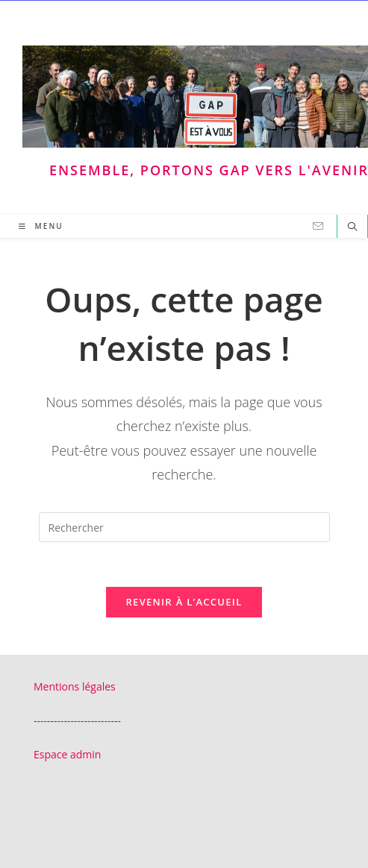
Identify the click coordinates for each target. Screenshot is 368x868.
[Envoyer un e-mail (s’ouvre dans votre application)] (318, 226)
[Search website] (352, 227)
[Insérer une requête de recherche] (184, 527)
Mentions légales (75, 686)
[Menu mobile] (41, 226)
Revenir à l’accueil (184, 602)
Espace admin (67, 754)
